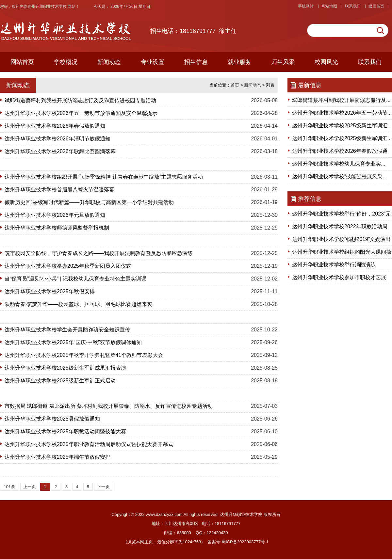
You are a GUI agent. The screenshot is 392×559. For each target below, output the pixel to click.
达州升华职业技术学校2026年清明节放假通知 (57, 139)
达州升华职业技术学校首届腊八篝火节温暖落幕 (59, 190)
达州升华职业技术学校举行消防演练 (334, 265)
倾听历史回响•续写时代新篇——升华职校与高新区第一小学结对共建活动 (89, 202)
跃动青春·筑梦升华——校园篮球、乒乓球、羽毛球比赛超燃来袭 (78, 304)
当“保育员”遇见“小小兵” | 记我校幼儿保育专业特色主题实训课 (75, 279)
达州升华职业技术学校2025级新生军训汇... (342, 126)
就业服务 (239, 62)
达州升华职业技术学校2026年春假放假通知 (55, 126)
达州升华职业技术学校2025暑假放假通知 (52, 419)
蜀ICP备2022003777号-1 (245, 542)
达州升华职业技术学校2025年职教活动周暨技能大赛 (65, 431)
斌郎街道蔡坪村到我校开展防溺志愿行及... (341, 100)
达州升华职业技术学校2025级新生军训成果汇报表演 (65, 368)
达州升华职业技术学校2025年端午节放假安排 (57, 457)
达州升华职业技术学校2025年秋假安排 (50, 291)
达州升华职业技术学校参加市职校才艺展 (339, 277)
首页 (235, 85)
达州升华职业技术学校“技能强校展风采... (340, 176)
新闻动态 (109, 62)
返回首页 (376, 6)
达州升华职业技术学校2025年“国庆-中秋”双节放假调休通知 (73, 342)
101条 (10, 487)
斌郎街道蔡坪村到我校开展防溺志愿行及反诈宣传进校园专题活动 (80, 100)
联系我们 (353, 6)
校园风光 (326, 62)
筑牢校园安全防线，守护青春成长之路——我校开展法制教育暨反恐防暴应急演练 (99, 253)
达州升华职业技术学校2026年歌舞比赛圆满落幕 (60, 151)
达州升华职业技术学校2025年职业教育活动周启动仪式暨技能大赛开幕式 (89, 444)
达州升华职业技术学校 (48, 7)
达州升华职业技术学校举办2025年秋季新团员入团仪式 (68, 266)
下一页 (103, 487)
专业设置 (153, 62)
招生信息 (196, 62)
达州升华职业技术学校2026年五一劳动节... (342, 113)
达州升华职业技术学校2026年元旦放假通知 (55, 215)
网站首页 (22, 62)
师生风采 (283, 62)
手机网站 (306, 6)
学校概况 (66, 62)
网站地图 (329, 6)
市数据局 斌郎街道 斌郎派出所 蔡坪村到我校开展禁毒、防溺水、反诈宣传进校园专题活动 (109, 406)
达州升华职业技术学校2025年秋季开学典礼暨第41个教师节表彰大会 (84, 355)
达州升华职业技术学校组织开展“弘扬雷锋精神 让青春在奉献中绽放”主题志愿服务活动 (104, 177)
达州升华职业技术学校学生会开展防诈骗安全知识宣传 (67, 330)
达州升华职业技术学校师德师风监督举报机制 (57, 228)
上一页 (30, 487)
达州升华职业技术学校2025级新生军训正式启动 (60, 381)
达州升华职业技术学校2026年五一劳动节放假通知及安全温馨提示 (81, 113)
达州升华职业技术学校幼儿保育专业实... (339, 164)
